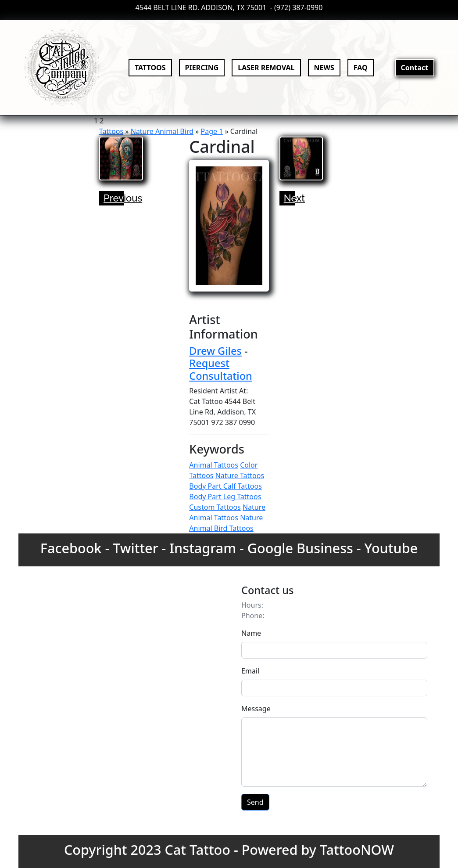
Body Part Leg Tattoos (225, 497)
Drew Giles (215, 351)
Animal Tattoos (214, 465)
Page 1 (212, 131)
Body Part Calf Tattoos (225, 486)
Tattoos (111, 131)
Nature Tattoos (240, 475)
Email (250, 671)
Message (256, 709)
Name (251, 633)
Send (255, 802)
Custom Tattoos (215, 507)
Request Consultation (221, 369)
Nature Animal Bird (162, 131)
